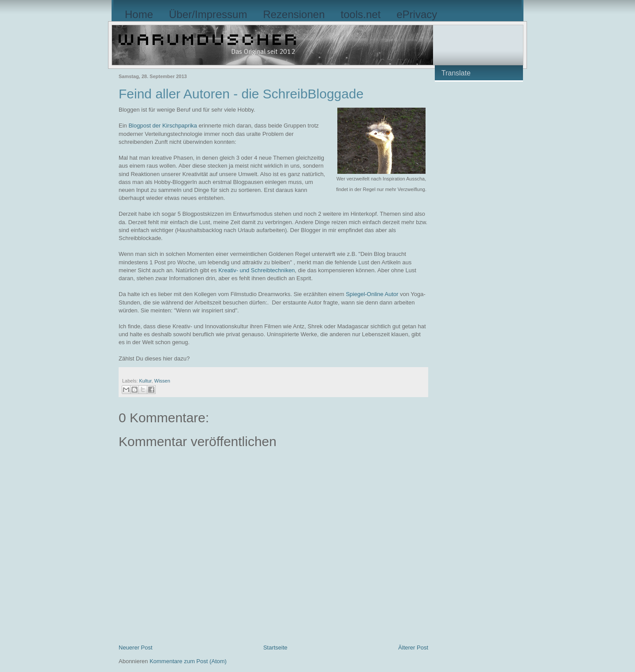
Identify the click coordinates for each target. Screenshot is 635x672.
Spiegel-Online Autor (372, 294)
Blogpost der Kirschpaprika (162, 126)
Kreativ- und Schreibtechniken (256, 270)
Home (139, 14)
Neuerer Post (136, 648)
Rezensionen (294, 14)
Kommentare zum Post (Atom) (188, 661)
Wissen (162, 381)
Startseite (275, 648)
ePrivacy (417, 14)
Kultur (146, 381)
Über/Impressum (208, 14)
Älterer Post (413, 648)
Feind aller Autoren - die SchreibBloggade (241, 94)
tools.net (361, 14)
